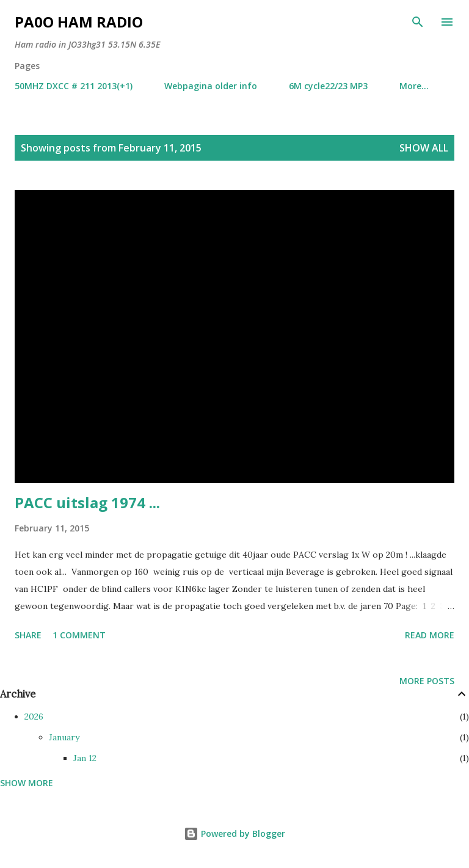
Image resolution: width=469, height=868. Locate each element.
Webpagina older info (211, 86)
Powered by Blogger (234, 833)
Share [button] (28, 635)
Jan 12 (85, 758)
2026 (34, 717)
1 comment (79, 635)
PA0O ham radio (79, 22)
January (64, 737)
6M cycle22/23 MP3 (328, 86)
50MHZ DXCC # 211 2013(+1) (74, 86)
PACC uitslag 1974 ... (87, 502)
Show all (424, 148)
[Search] (418, 22)
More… (414, 86)
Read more (430, 635)
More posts (427, 681)
